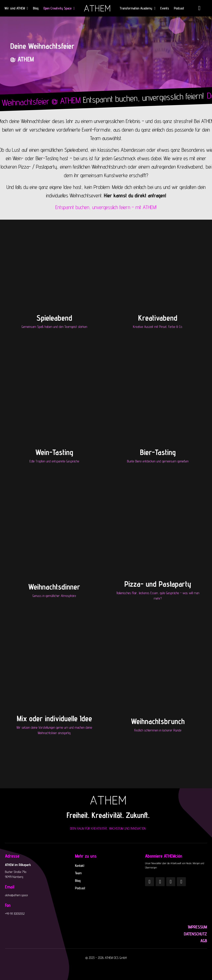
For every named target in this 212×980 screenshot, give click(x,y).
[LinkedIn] (181, 882)
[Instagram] (150, 882)
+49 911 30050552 (15, 914)
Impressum (197, 927)
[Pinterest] (160, 882)
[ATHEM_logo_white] (97, 5)
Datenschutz (195, 934)
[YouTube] (171, 882)
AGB (204, 941)
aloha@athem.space (16, 895)
